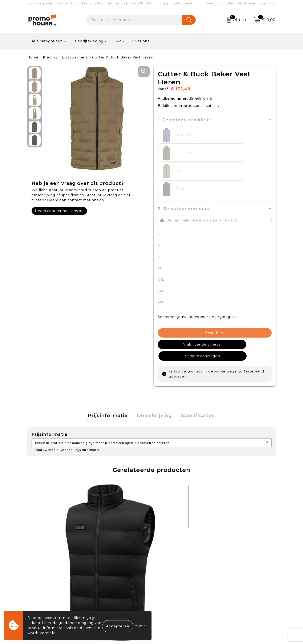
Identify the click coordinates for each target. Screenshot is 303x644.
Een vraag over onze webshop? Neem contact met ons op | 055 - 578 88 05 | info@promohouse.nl (110, 3)
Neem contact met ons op (59, 211)
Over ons (213, 3)
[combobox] (134, 20)
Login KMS (267, 3)
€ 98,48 (47, 525)
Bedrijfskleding (89, 41)
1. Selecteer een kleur (184, 120)
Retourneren (169, 586)
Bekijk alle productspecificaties (189, 105)
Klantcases (247, 3)
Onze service (169, 596)
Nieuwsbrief (106, 576)
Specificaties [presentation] (195, 369)
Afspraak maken (110, 586)
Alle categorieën (45, 41)
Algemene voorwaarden (241, 566)
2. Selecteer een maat (185, 173)
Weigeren (141, 625)
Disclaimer (228, 596)
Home (33, 57)
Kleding (50, 57)
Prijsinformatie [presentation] (111, 369)
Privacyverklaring (235, 586)
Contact (229, 3)
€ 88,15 (108, 512)
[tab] (111, 369)
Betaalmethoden (173, 576)
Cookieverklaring (234, 576)
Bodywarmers (75, 57)
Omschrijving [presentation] (154, 369)
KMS (120, 41)
